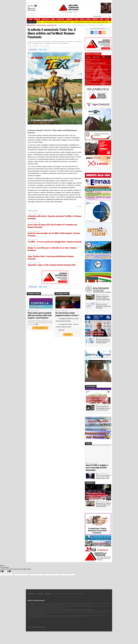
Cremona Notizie (31, 597)
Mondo (88, 19)
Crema (53, 19)
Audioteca (90, 486)
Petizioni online (34, 294)
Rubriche (95, 19)
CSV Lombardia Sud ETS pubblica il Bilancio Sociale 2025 (60, 22)
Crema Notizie (40, 597)
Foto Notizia (91, 386)
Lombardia (69, 19)
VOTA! (68, 335)
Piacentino (60, 19)
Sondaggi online (62, 294)
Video (102, 19)
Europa (82, 19)
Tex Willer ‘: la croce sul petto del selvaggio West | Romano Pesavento (55, 242)
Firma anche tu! (40, 328)
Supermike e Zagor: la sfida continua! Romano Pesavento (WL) (52, 265)
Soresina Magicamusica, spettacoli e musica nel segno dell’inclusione (93, 22)
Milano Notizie (48, 597)
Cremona (37, 19)
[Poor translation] (9, 575)
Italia (76, 19)
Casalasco (45, 19)
